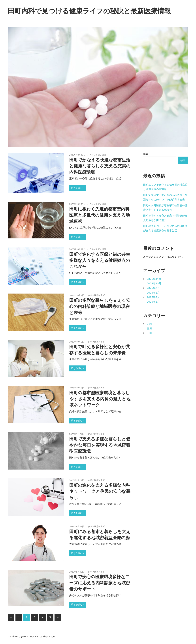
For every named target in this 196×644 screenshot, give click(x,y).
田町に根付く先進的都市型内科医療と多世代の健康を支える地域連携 (100, 215)
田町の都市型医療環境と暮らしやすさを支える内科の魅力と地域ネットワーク (100, 399)
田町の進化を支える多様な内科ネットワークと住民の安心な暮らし (100, 491)
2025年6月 (153, 302)
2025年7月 (153, 297)
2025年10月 (154, 283)
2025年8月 (153, 293)
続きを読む (77, 188)
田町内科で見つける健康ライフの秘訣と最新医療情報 (89, 11)
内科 (92, 155)
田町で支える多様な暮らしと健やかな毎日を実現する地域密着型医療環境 (100, 445)
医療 (98, 155)
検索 (146, 154)
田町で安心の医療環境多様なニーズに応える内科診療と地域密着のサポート (100, 583)
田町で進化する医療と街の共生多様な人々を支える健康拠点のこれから (100, 260)
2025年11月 (154, 279)
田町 (104, 155)
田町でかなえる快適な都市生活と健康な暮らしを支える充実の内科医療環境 (100, 166)
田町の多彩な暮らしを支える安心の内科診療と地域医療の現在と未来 (100, 306)
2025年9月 (153, 288)
